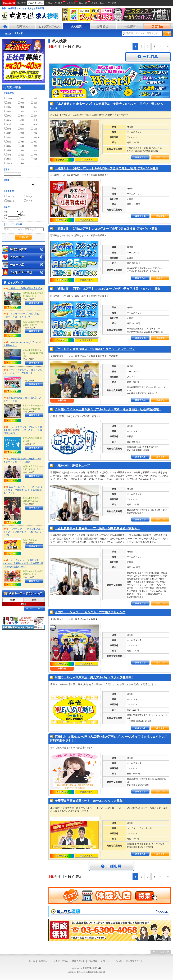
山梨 (8, 124)
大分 (21, 159)
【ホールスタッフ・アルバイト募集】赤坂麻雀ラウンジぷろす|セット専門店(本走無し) (23, 430)
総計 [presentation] (34, 600)
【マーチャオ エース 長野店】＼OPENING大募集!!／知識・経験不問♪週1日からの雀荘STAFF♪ (23, 563)
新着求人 (43, 961)
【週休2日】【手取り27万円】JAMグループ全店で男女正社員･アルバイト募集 (107, 168)
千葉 (34, 111)
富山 (8, 120)
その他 (28, 201)
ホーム (32, 961)
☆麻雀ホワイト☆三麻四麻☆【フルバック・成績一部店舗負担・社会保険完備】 (108, 409)
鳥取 (8, 141)
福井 (34, 120)
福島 (8, 107)
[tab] (13, 600)
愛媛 (21, 150)
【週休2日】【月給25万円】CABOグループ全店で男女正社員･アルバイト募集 (106, 229)
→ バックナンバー (35, 608)
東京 (8, 115)
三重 (34, 128)
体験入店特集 (78, 961)
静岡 (8, 128)
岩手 (34, 98)
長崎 (34, 154)
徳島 (34, 146)
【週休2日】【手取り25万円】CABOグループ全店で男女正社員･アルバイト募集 (108, 289)
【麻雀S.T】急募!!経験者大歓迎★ (25, 288)
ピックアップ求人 (60, 961)
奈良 (21, 137)
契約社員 (9, 201)
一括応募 (118, 961)
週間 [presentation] (13, 600)
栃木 (34, 107)
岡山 (34, 141)
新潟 (34, 115)
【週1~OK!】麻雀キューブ (72, 465)
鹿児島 (8, 163)
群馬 (8, 111)
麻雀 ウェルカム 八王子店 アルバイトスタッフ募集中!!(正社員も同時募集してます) (23, 490)
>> (168, 46)
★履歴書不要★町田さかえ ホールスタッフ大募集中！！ (93, 801)
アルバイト (10, 196)
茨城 (21, 107)
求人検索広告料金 (134, 961)
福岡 (8, 154)
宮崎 (34, 159)
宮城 (8, 103)
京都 (21, 133)
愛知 (21, 128)
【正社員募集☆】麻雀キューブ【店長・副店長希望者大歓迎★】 (97, 528)
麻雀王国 (87, 968)
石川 (21, 120)
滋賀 (8, 133)
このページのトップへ (161, 952)
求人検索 (93, 961)
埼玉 (21, 111)
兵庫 (8, 137)
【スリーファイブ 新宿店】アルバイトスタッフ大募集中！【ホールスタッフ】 (23, 532)
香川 (8, 150)
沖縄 (21, 163)
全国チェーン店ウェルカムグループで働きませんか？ (90, 612)
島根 (21, 141)
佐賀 (21, 154)
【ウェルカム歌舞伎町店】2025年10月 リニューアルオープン (95, 349)
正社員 (28, 196)
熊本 (8, 159)
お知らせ (105, 961)
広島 (8, 146)
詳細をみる (140, 157)
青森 (21, 98)
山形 (34, 103)
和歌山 (35, 137)
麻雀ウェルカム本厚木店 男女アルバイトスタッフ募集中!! (94, 677)
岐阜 (34, 124)
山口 (21, 146)
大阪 (34, 133)
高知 (34, 150)
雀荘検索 (97, 968)
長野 (21, 124)
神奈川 (22, 115)
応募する (160, 157)
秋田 (21, 103)
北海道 (8, 98)
